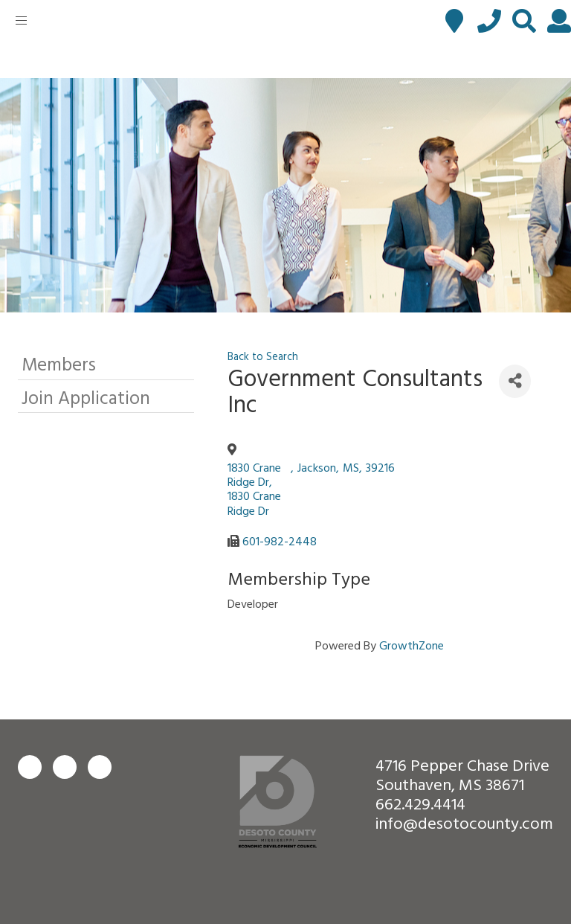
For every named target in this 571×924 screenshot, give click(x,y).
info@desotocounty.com (464, 822)
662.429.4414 (420, 803)
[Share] (515, 381)
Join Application (86, 397)
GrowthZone (412, 645)
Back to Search (263, 356)
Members (59, 363)
